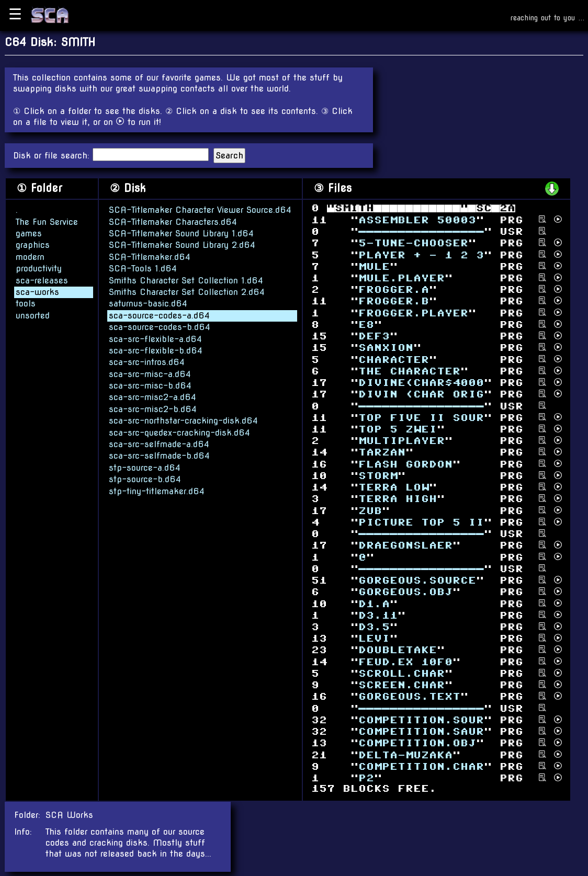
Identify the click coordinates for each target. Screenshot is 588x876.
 (394, 359)
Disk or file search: (53, 156)
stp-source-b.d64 (145, 479)
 (405, 545)
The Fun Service (47, 221)
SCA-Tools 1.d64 (143, 268)
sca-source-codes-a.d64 (159, 315)
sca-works (37, 292)
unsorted (33, 315)
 (421, 766)
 (405, 754)
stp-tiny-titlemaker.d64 (157, 491)
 (417, 219)
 (386, 348)
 (402, 441)
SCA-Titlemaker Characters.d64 (173, 221)
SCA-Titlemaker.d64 (150, 257)
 (378, 476)
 (421, 394)
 (398, 499)
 (421, 417)
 (402, 673)
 (374, 336)
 (417, 580)
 (421, 522)
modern (30, 257)
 (394, 289)
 (421, 731)
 (421, 383)
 (405, 592)
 (421, 231)
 (413, 312)
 (421, 720)
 (409, 371)
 (382, 452)
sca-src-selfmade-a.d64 (159, 444)
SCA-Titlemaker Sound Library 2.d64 (182, 244)
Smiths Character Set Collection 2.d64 (187, 292)
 (378, 615)
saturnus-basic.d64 (148, 303)
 (394, 487)
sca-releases (42, 280)
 (405, 661)
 (417, 743)
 (402, 278)
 (370, 510)
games (29, 233)
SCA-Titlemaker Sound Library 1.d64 (181, 233)
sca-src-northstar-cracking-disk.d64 (183, 420)
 (394, 301)
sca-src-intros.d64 (147, 362)
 (409, 696)
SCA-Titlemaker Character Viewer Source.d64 (200, 209)
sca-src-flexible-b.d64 (156, 350)
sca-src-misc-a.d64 (150, 374)
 (374, 266)
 (366, 778)
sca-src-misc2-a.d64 (152, 397)
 (398, 650)
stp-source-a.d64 (145, 467)
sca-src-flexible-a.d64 (155, 339)
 (413, 243)
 (374, 603)
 (421, 254)
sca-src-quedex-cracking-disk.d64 (179, 432)
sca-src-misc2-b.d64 (153, 409)
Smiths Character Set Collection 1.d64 (186, 280)
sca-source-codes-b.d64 (160, 327)
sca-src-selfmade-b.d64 (159, 455)
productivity (39, 268)
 (374, 638)
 (398, 429)
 (366, 325)
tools (26, 303)
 (405, 464)
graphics (33, 244)
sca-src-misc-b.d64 (150, 385)
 (402, 685)
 (374, 627)
